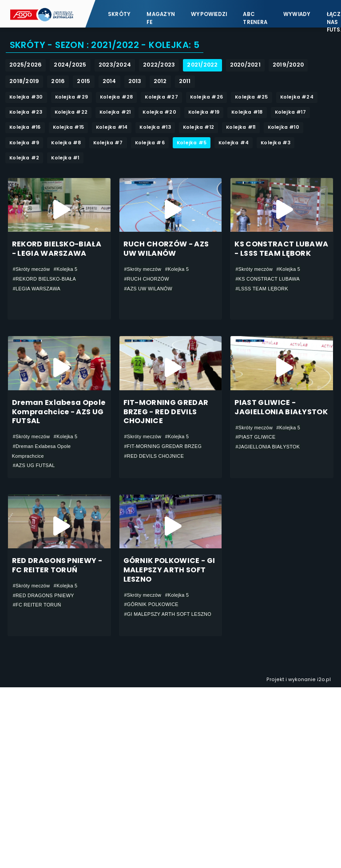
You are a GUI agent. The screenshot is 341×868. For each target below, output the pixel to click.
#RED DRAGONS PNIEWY (44, 595)
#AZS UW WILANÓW (149, 289)
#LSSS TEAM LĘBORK (262, 289)
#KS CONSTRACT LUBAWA (268, 279)
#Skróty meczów (32, 269)
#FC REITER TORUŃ (37, 605)
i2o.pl (324, 680)
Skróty (119, 14)
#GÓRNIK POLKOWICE (151, 604)
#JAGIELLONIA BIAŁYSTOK (268, 447)
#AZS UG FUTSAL (34, 465)
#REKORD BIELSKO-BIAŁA (44, 279)
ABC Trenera (255, 18)
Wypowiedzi (209, 14)
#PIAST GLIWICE (255, 437)
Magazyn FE (161, 18)
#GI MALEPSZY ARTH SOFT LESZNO (168, 614)
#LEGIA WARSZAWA (37, 289)
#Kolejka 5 (66, 269)
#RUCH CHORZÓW (147, 279)
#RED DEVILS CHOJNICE (154, 456)
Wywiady (297, 14)
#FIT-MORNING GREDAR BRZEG (163, 446)
